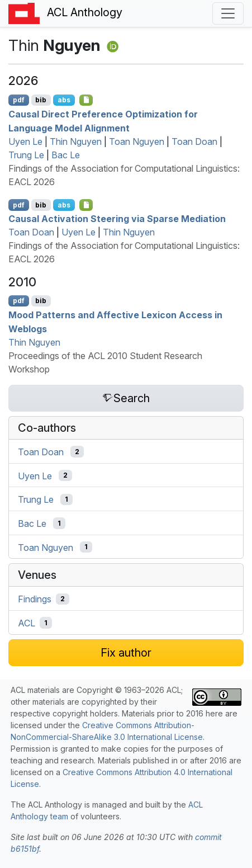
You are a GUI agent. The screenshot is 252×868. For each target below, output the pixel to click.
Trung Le (26, 155)
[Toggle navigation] (228, 13)
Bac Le (66, 155)
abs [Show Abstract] (64, 100)
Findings (35, 599)
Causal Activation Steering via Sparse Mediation (117, 219)
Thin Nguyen (76, 141)
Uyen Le (25, 141)
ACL (27, 623)
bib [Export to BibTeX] (41, 100)
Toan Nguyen (137, 141)
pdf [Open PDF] (19, 100)
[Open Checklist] (86, 100)
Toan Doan (194, 141)
